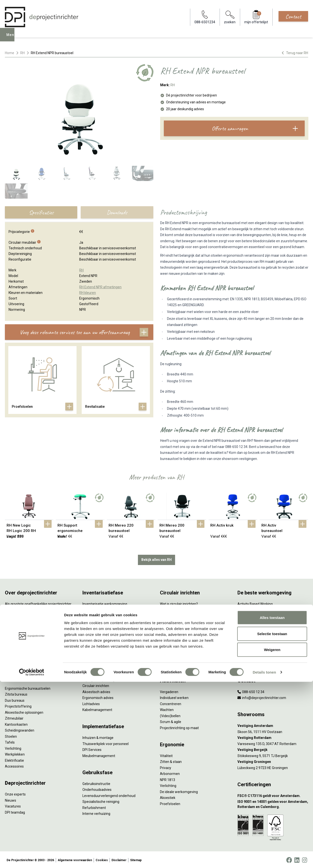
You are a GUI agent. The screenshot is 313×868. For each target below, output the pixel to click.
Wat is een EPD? (172, 663)
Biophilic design (249, 621)
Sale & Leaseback (96, 627)
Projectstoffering (18, 705)
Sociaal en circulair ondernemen (185, 609)
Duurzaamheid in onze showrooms (187, 615)
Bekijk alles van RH (156, 559)
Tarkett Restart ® (173, 633)
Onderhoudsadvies (97, 789)
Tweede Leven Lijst (175, 621)
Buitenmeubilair (250, 651)
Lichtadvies (91, 703)
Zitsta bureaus (16, 693)
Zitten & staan (171, 761)
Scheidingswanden (20, 729)
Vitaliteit (166, 755)
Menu (12, 38)
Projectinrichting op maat (179, 727)
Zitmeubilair (14, 717)
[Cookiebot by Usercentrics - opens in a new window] (32, 858)
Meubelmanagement (99, 755)
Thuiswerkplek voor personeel (106, 743)
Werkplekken (15, 753)
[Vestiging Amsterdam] (273, 725)
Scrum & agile (171, 721)
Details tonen (264, 858)
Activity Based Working (255, 603)
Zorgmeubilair (248, 657)
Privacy (166, 767)
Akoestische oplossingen (24, 711)
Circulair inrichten (96, 685)
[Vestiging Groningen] (273, 761)
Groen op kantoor (251, 633)
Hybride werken (249, 609)
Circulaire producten (175, 657)
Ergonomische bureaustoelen (28, 687)
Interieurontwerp (95, 673)
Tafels (10, 741)
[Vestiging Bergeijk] (273, 749)
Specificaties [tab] (41, 212)
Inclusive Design (250, 645)
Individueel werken (174, 697)
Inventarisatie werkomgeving (105, 603)
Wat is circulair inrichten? (179, 603)
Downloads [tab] (117, 212)
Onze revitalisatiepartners (180, 627)
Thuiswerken (247, 615)
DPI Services (92, 749)
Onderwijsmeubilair (252, 663)
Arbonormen (170, 773)
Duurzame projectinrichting (181, 639)
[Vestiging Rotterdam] (273, 737)
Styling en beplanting (99, 679)
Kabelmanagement (97, 709)
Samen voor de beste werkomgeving (188, 645)
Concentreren (171, 703)
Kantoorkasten (16, 723)
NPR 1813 (168, 779)
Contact (293, 16)
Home (10, 53)
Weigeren (272, 836)
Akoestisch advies (96, 691)
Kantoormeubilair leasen (101, 621)
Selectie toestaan (272, 820)
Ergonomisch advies (98, 697)
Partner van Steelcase (255, 639)
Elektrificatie (14, 759)
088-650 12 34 (251, 691)
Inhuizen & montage (98, 737)
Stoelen (11, 735)
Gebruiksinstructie (96, 783)
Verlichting (13, 747)
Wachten (167, 709)
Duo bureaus (15, 699)
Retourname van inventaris (103, 639)
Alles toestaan (272, 804)
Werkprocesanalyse (98, 609)
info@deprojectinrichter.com (262, 697)
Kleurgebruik (247, 627)
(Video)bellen (170, 715)
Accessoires (14, 765)
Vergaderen (169, 691)
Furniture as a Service (99, 615)
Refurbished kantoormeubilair (106, 633)
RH (22, 53)
